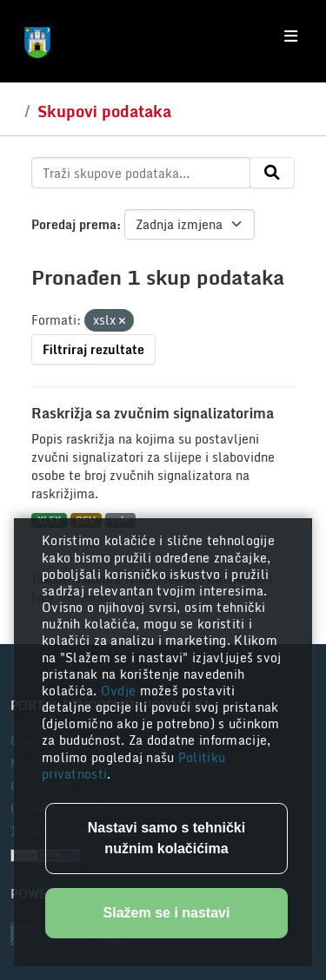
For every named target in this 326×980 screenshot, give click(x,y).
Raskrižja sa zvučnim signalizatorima (153, 413)
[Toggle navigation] (291, 36)
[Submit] (272, 173)
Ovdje (120, 691)
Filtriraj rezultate (93, 349)
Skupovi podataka (104, 111)
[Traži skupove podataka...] (141, 173)
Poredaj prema (74, 224)
